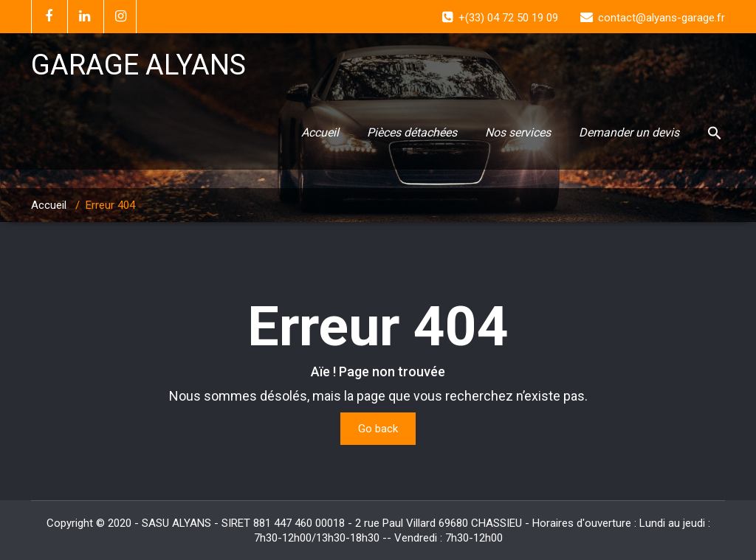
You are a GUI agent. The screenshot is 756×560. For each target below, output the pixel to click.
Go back (378, 429)
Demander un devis (629, 132)
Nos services (518, 132)
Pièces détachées (412, 132)
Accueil (320, 132)
